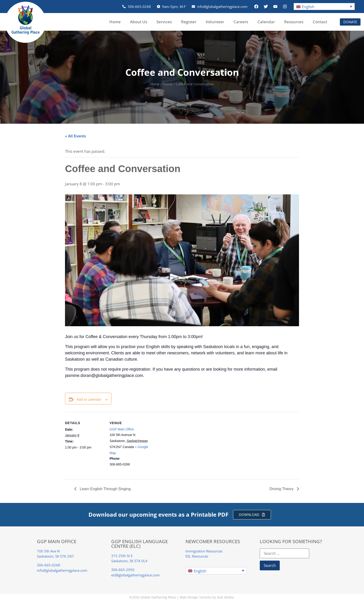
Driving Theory (282, 489)
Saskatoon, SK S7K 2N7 (55, 556)
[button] (324, 7)
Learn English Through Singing (105, 489)
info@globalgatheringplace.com (62, 570)
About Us (139, 22)
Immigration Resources (204, 551)
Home (115, 22)
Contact (320, 22)
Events (168, 84)
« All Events (75, 136)
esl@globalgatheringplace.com (135, 575)
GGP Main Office (122, 429)
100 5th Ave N (48, 551)
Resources (294, 22)
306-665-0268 (49, 565)
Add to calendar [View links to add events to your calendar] (89, 399)
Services (164, 22)
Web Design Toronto (195, 597)
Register (189, 22)
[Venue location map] (179, 444)
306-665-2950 (123, 570)
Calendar (266, 22)
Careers (241, 22)
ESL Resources (197, 556)
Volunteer (215, 22)
